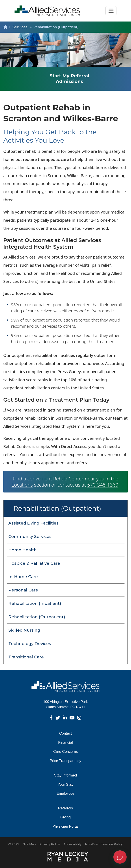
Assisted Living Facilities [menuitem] (33, 523)
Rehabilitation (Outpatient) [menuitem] (37, 617)
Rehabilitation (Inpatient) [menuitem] (35, 603)
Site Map (29, 844)
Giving (65, 817)
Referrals (65, 808)
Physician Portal (65, 826)
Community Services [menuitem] (30, 536)
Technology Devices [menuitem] (30, 644)
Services (22, 27)
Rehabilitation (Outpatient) (57, 508)
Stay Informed (65, 775)
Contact (65, 733)
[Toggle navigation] (111, 11)
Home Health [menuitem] (23, 550)
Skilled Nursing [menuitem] (24, 630)
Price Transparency (65, 761)
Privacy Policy (50, 844)
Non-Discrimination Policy (104, 844)
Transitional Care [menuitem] (26, 657)
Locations (22, 485)
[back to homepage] (8, 27)
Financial (65, 743)
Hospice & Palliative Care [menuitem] (34, 563)
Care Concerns (66, 752)
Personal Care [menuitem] (23, 590)
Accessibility (72, 844)
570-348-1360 (103, 485)
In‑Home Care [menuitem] (23, 577)
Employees (65, 793)
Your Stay (65, 784)
